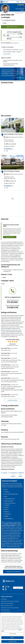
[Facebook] (4, 570)
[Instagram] (6, 570)
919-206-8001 (13, 285)
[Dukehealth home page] (3, 2)
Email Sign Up (4, 612)
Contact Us (18, 571)
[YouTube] (6, 573)
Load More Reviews (12, 383)
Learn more (8, 218)
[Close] (23, 614)
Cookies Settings (12, 634)
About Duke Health (5, 604)
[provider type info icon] (24, 13)
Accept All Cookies (12, 641)
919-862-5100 (13, 291)
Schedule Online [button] (12, 27)
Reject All (12, 638)
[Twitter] (4, 573)
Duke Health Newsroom (6, 610)
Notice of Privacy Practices (7, 589)
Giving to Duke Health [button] (13, 555)
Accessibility (4, 582)
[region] (12, 628)
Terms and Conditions (6, 595)
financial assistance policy (14, 530)
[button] (23, 2)
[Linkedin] (9, 570)
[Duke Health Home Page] (9, 564)
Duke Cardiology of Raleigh (12, 154)
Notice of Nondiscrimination (7, 587)
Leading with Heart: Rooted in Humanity (10, 584)
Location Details (7, 54)
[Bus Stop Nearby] (7, 134)
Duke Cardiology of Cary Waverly (13, 117)
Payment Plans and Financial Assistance (10, 591)
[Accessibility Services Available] (5, 134)
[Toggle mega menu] (21, 2)
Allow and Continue (10, 220)
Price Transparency (5, 593)
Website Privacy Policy (6, 597)
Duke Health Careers (6, 608)
